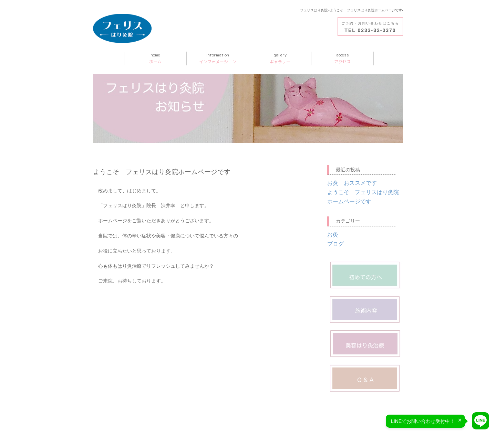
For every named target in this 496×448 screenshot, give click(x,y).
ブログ (335, 244)
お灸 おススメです (352, 183)
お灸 (333, 234)
